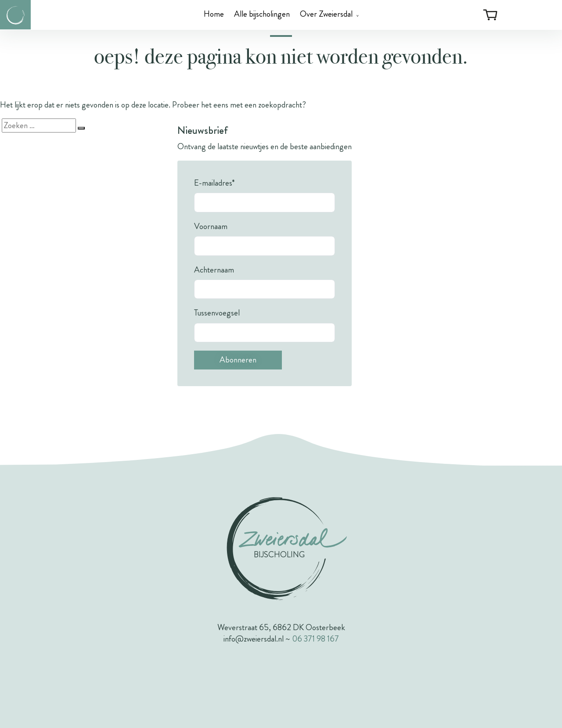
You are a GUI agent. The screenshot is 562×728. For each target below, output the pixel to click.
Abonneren (238, 360)
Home (214, 14)
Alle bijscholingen (262, 14)
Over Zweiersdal (326, 14)
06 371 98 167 (315, 639)
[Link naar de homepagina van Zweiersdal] (15, 15)
